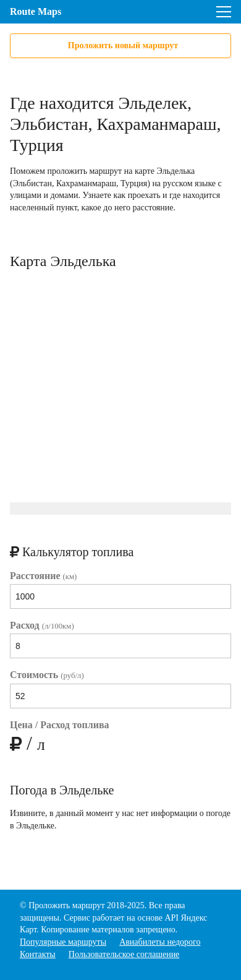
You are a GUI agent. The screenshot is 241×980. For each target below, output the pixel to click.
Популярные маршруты (63, 942)
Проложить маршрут (66, 905)
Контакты (38, 954)
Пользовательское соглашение (124, 954)
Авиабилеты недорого (160, 942)
